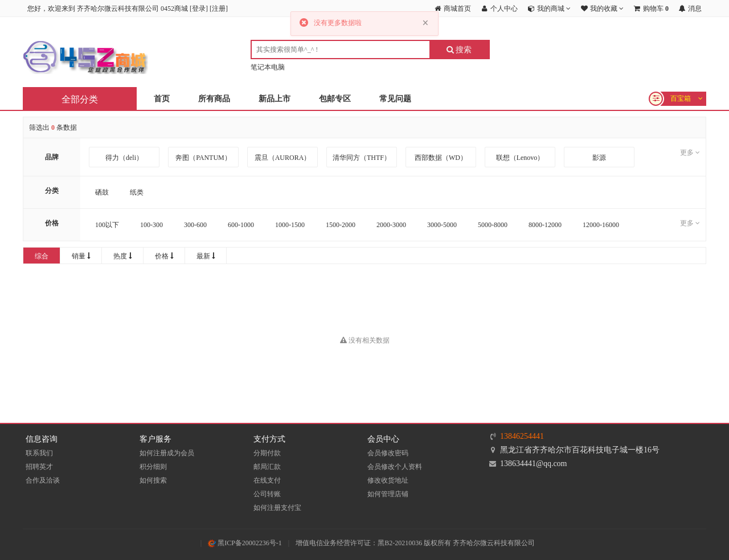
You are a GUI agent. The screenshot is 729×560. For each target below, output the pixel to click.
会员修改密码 (388, 453)
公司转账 (267, 494)
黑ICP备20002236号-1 (245, 543)
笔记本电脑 (268, 67)
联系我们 (39, 453)
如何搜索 (153, 480)
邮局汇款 (267, 467)
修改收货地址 (388, 480)
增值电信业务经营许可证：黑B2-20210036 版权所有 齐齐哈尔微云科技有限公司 (415, 543)
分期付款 (267, 453)
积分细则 (153, 467)
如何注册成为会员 (167, 453)
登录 (199, 9)
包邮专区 (335, 99)
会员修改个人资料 (395, 467)
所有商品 (214, 99)
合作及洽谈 (43, 480)
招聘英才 (39, 467)
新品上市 (275, 99)
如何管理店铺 (388, 494)
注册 (219, 9)
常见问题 (395, 99)
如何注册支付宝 (277, 508)
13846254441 (522, 436)
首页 (162, 99)
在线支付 (267, 480)
